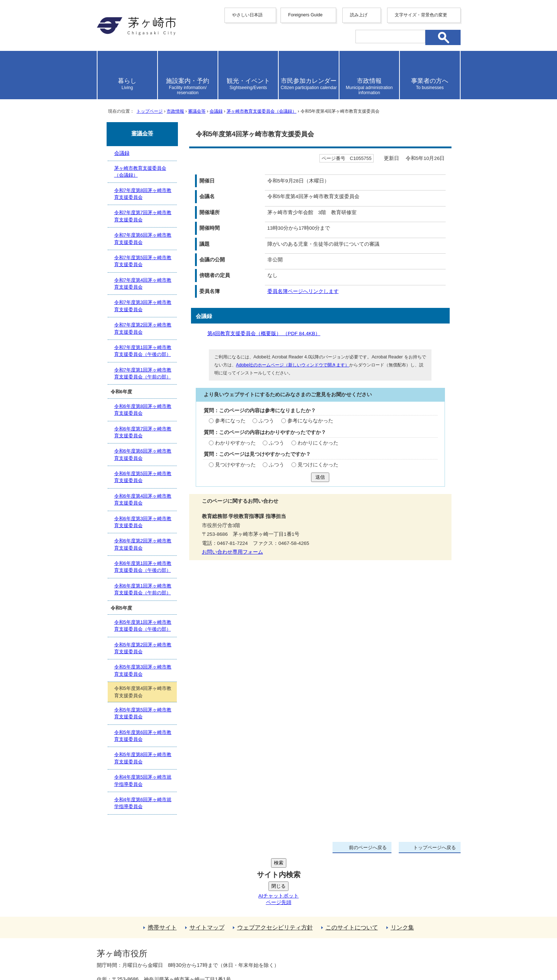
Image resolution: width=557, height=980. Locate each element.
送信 (320, 477)
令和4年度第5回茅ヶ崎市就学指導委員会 (143, 780)
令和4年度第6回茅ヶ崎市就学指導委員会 (143, 803)
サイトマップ (207, 873)
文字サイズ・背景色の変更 (421, 15)
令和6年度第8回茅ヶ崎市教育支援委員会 (143, 410)
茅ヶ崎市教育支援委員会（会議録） (262, 111)
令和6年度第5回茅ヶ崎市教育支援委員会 (143, 477)
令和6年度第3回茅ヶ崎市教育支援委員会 (143, 522)
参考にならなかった (310, 421)
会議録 (216, 111)
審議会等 (197, 111)
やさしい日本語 (247, 15)
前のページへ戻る (368, 848)
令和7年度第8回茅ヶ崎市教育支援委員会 (143, 194)
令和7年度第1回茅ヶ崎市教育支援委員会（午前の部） (143, 373)
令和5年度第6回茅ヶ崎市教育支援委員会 (143, 736)
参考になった (230, 421)
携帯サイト (162, 873)
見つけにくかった (318, 465)
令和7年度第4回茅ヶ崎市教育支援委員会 (143, 284)
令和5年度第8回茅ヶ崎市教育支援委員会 (143, 758)
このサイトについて (352, 873)
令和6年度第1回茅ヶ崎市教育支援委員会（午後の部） (143, 567)
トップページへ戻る (435, 848)
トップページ (150, 111)
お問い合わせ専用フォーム (232, 552)
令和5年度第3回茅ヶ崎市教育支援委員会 (143, 670)
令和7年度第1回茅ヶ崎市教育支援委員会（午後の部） (143, 351)
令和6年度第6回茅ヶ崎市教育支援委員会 (143, 454)
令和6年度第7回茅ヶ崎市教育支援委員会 (143, 432)
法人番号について (184, 938)
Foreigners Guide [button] (305, 15)
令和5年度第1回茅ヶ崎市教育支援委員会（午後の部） (143, 626)
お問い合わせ (182, 953)
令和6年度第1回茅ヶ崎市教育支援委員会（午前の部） (143, 589)
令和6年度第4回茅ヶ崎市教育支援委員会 (143, 499)
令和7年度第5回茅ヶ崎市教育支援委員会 (143, 261)
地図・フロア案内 (124, 953)
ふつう (266, 421)
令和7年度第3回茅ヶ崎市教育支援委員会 (143, 306)
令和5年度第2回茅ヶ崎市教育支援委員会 (143, 648)
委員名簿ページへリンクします (303, 291)
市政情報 (175, 111)
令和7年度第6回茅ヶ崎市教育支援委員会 (143, 238)
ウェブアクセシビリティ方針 (275, 873)
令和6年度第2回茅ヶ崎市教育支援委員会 (143, 544)
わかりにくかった (318, 443)
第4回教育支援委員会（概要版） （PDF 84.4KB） (267, 334)
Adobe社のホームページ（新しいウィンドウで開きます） (293, 365)
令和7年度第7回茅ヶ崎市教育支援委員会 (143, 216)
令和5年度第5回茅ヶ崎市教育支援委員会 (143, 713)
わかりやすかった (235, 443)
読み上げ (359, 15)
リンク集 (402, 873)
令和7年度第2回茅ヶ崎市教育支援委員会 (143, 328)
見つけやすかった (235, 465)
